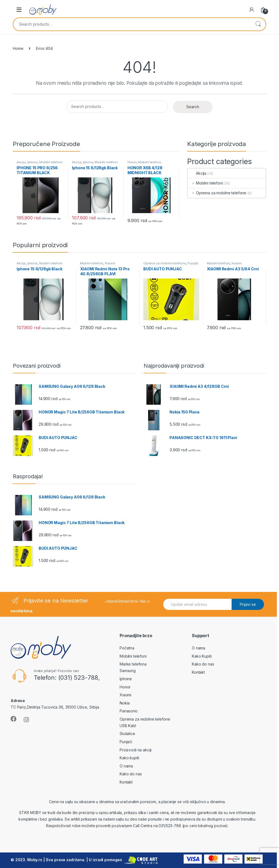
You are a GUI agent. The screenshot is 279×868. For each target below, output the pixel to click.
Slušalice (127, 734)
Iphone (32, 162)
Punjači (193, 263)
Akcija (21, 162)
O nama (126, 766)
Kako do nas (131, 774)
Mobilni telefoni (51, 162)
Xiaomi (110, 263)
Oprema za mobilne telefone (217, 193)
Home (18, 48)
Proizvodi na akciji (136, 750)
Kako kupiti (129, 758)
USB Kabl (128, 726)
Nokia (125, 703)
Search (258, 24)
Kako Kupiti (202, 656)
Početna (127, 648)
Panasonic (129, 711)
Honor (132, 162)
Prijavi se (248, 604)
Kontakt (126, 782)
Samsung (128, 671)
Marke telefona (133, 664)
